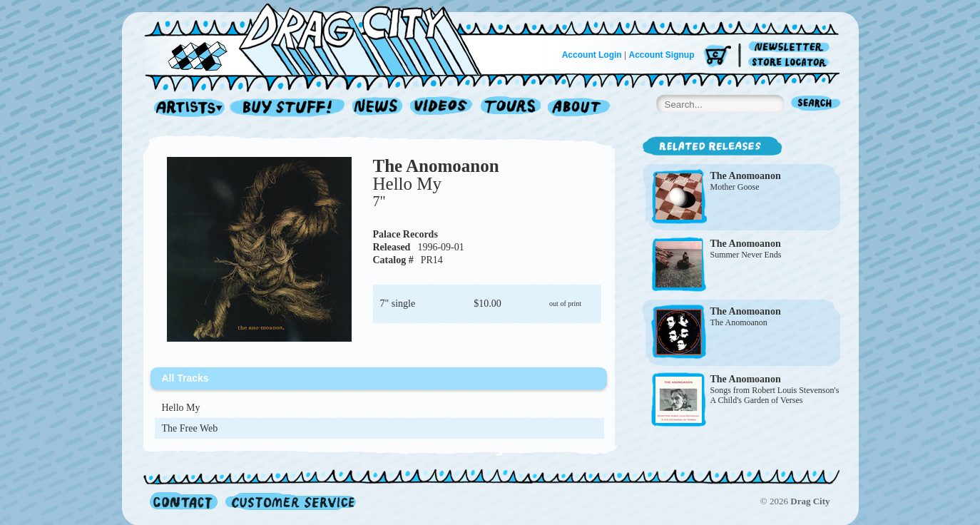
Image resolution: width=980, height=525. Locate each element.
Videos (442, 108)
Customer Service (290, 501)
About (579, 108)
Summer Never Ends (746, 255)
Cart (718, 57)
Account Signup (662, 55)
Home (322, 39)
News (378, 108)
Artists (185, 108)
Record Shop (289, 108)
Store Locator (791, 62)
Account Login (592, 55)
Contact (184, 501)
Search (816, 105)
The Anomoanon (436, 166)
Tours (511, 108)
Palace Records (405, 234)
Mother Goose (735, 187)
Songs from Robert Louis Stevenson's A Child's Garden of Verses (775, 395)
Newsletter (791, 47)
